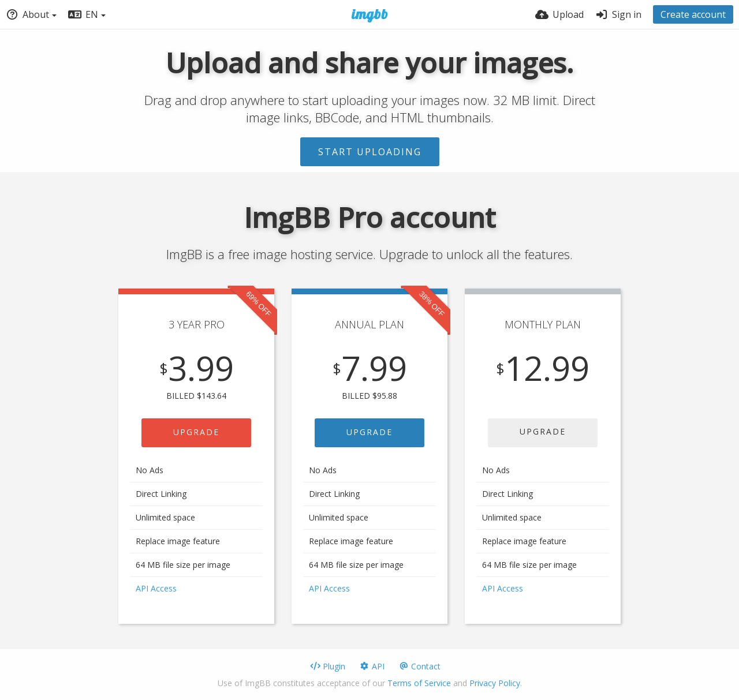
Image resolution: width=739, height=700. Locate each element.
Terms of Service (419, 683)
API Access (156, 588)
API (372, 666)
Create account (693, 14)
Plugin (328, 666)
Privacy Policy (495, 683)
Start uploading (370, 152)
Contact (419, 666)
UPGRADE (196, 432)
